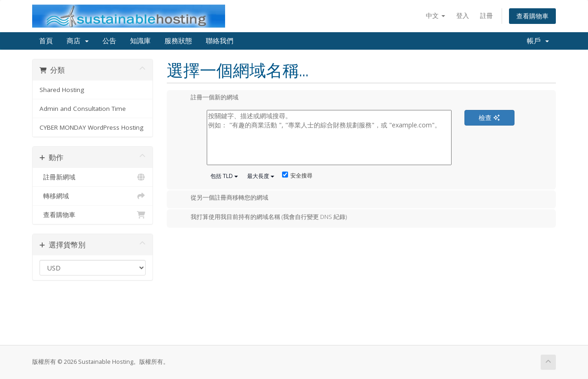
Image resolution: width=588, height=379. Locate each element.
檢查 (489, 118)
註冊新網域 (93, 177)
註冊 (486, 15)
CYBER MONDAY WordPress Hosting (91, 127)
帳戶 (538, 41)
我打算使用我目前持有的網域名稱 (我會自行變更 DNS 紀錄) (261, 218)
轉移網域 (93, 196)
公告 (109, 41)
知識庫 (140, 41)
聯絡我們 (220, 41)
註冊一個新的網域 (207, 98)
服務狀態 (178, 41)
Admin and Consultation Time (83, 109)
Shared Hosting (62, 90)
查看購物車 (532, 16)
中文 (435, 15)
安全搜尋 (297, 175)
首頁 (46, 41)
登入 (463, 15)
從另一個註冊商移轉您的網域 (222, 198)
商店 (78, 41)
